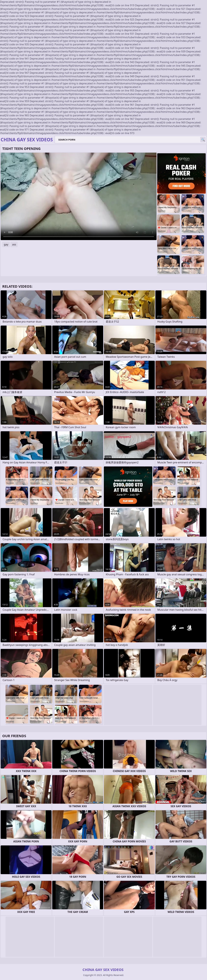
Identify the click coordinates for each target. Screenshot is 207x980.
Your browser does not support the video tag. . (79, 196)
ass (14, 244)
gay (6, 244)
